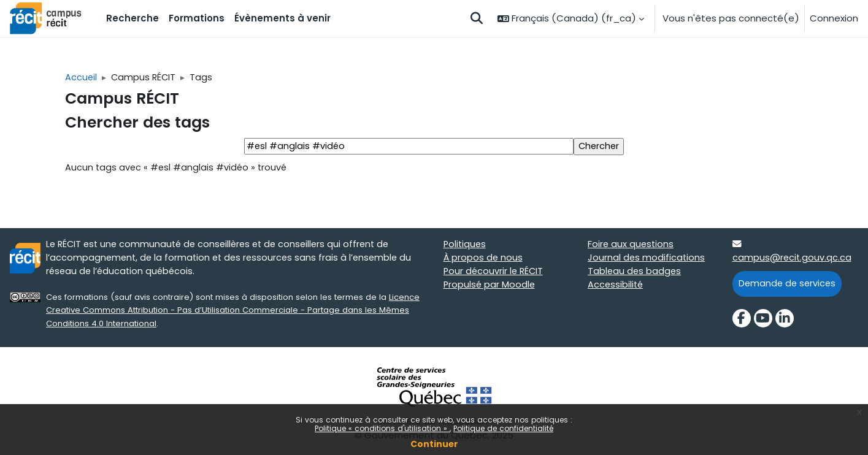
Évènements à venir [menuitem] (282, 18)
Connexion (834, 18)
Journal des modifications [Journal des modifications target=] (647, 260)
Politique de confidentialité (503, 428)
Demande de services (789, 286)
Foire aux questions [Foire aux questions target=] (632, 246)
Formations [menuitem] (197, 18)
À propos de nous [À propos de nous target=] (484, 260)
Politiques (466, 246)
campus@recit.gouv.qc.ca (793, 260)
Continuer (434, 444)
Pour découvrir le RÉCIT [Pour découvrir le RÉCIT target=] (495, 274)
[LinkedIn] (785, 321)
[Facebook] (742, 321)
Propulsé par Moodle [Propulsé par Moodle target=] (490, 287)
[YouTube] (763, 321)
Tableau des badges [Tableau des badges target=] (635, 274)
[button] (477, 18)
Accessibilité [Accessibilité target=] (616, 287)
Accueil (81, 78)
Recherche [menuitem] (133, 18)
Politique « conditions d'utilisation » (382, 428)
